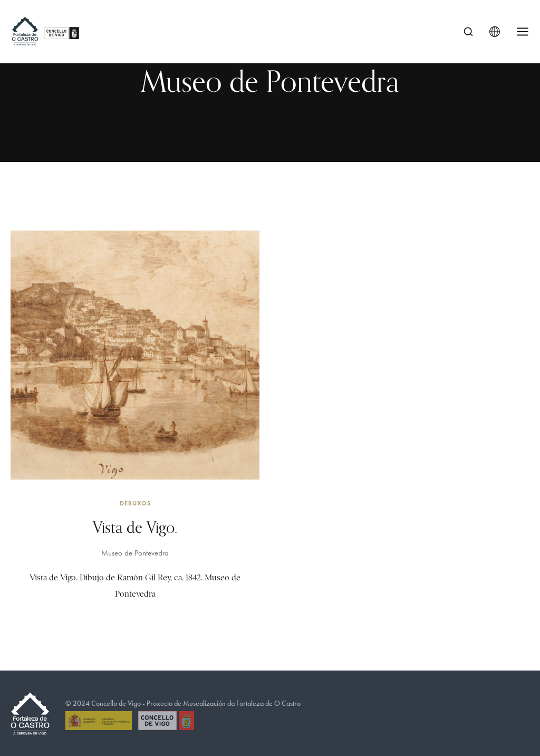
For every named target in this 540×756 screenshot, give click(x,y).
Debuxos (135, 503)
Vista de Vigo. (135, 527)
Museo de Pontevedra (135, 553)
